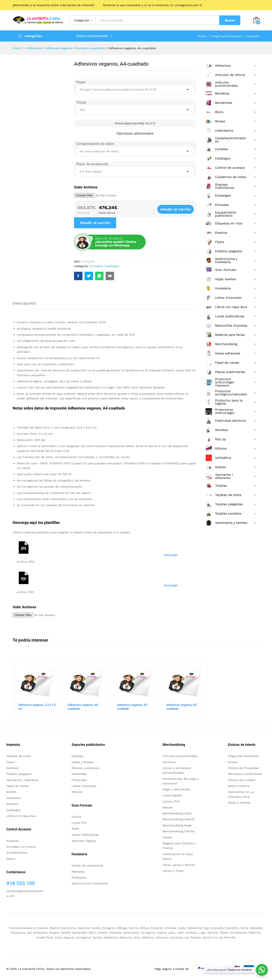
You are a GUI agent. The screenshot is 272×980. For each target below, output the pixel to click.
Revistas (12, 804)
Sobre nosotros (239, 786)
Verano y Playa (173, 871)
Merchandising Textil (177, 813)
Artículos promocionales (180, 756)
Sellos (11, 859)
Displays (78, 756)
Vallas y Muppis (83, 762)
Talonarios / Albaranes (22, 780)
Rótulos (77, 792)
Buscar (230, 20)
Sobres (11, 792)
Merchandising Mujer (177, 825)
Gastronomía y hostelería (90, 883)
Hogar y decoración (176, 789)
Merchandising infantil (178, 819)
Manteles (78, 872)
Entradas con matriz (21, 847)
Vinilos (76, 817)
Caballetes (79, 774)
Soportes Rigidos (84, 841)
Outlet (167, 837)
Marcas (168, 807)
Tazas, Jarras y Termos (179, 865)
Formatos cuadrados (104, 266)
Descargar (171, 555)
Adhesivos (14, 798)
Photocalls (79, 780)
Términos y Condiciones (245, 774)
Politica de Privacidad (243, 768)
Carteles (12, 768)
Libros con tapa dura (21, 816)
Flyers (11, 762)
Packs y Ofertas (239, 803)
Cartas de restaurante (88, 865)
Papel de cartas (18, 786)
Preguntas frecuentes (227, 36)
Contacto (253, 36)
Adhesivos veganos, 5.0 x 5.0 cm (37, 707)
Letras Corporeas (84, 786)
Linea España (172, 795)
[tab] (26, 305)
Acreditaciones (17, 853)
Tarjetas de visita (18, 756)
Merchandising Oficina (178, 831)
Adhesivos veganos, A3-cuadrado (132, 707)
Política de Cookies (242, 780)
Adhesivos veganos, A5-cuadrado (182, 707)
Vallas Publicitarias (85, 835)
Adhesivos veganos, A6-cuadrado (83, 707)
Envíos (202, 36)
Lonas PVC (79, 823)
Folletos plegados (19, 774)
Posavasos (79, 877)
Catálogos (13, 810)
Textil (75, 829)
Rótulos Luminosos (86, 768)
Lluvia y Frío (171, 801)
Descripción (24, 303)
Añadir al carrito (179, 209)
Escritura (169, 762)
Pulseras (12, 841)
